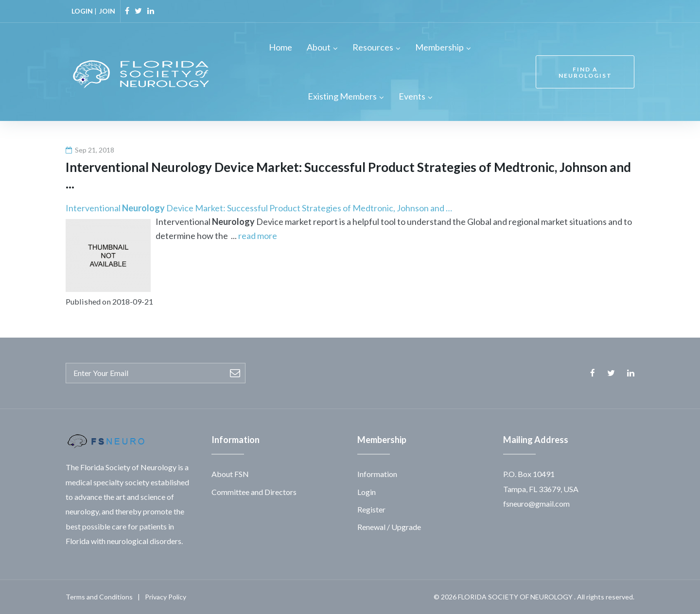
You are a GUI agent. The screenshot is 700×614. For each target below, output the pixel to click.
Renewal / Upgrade (389, 527)
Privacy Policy (166, 597)
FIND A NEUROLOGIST (585, 72)
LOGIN (82, 11)
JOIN (107, 11)
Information (377, 474)
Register (371, 509)
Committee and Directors (254, 492)
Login (367, 492)
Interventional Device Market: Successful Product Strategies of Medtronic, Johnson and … (259, 208)
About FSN (230, 474)
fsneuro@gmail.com (536, 503)
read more (258, 236)
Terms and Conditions (99, 597)
